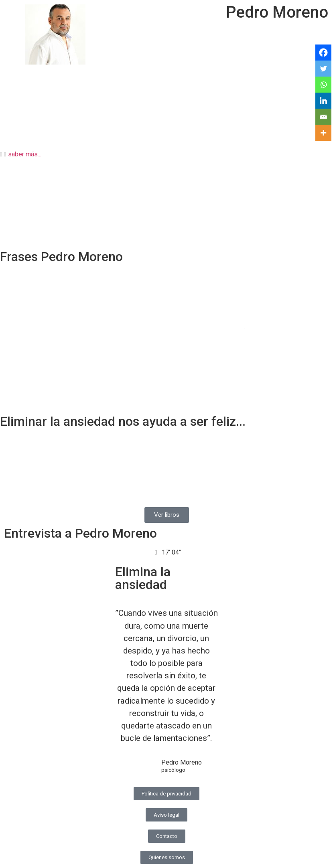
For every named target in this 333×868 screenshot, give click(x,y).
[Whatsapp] (323, 85)
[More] (323, 133)
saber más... (25, 154)
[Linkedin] (323, 101)
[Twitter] (323, 69)
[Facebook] (323, 53)
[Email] (323, 117)
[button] (166, 154)
